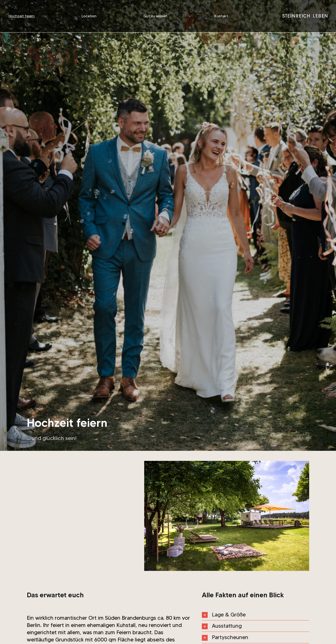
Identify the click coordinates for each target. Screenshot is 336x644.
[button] (255, 615)
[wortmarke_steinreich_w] (305, 15)
